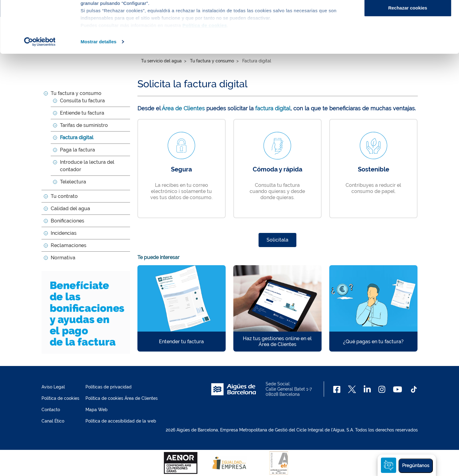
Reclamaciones (69, 245)
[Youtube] (397, 389)
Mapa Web (97, 410)
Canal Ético (53, 421)
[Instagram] (382, 389)
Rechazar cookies (408, 56)
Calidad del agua (70, 208)
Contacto (51, 410)
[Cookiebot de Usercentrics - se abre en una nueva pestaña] (40, 90)
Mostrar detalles (99, 90)
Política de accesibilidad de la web (121, 421)
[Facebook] (337, 389)
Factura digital (77, 138)
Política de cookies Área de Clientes (122, 398)
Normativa (63, 258)
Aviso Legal (53, 387)
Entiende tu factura (82, 113)
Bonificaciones (67, 221)
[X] (352, 389)
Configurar (408, 36)
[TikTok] (414, 389)
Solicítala (277, 240)
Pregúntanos (416, 466)
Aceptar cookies (408, 16)
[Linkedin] (367, 389)
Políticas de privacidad (109, 387)
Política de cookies (60, 398)
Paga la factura (77, 150)
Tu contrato (64, 196)
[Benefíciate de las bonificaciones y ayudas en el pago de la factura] (86, 312)
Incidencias (64, 233)
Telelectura (73, 182)
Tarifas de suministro (84, 125)
